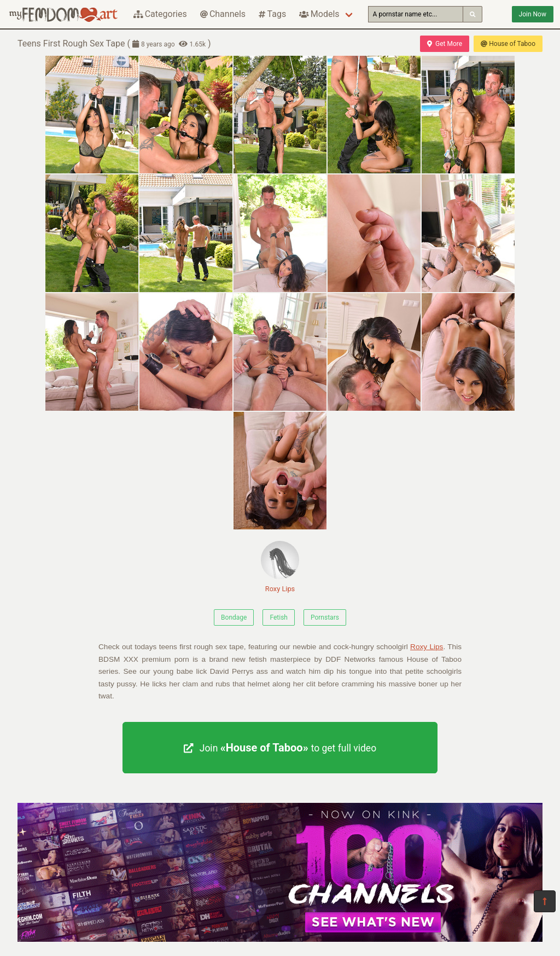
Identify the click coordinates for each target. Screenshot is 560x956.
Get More (445, 44)
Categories (160, 14)
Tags (272, 14)
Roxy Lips (280, 567)
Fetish (279, 617)
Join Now (533, 14)
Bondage (234, 617)
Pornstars (325, 617)
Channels (223, 14)
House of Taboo (508, 44)
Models (319, 14)
